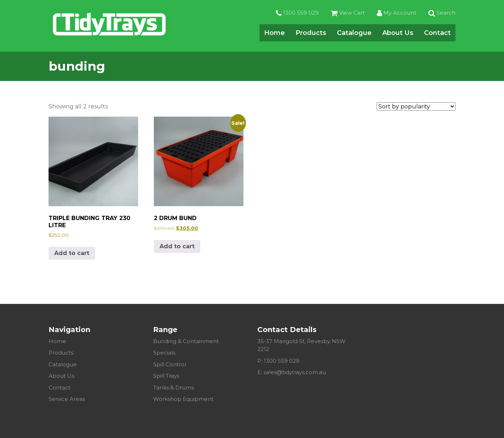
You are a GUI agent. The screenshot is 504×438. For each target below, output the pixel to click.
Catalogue (354, 33)
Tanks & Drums (173, 388)
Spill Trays (166, 376)
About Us (398, 33)
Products (311, 33)
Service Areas (67, 399)
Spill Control (170, 364)
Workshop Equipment (183, 399)
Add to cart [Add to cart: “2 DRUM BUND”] (177, 246)
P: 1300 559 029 (278, 361)
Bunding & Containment (186, 341)
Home (274, 33)
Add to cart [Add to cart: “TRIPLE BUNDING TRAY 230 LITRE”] (72, 253)
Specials (164, 353)
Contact (437, 33)
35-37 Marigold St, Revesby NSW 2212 (301, 345)
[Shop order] (416, 106)
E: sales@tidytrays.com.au (292, 372)
